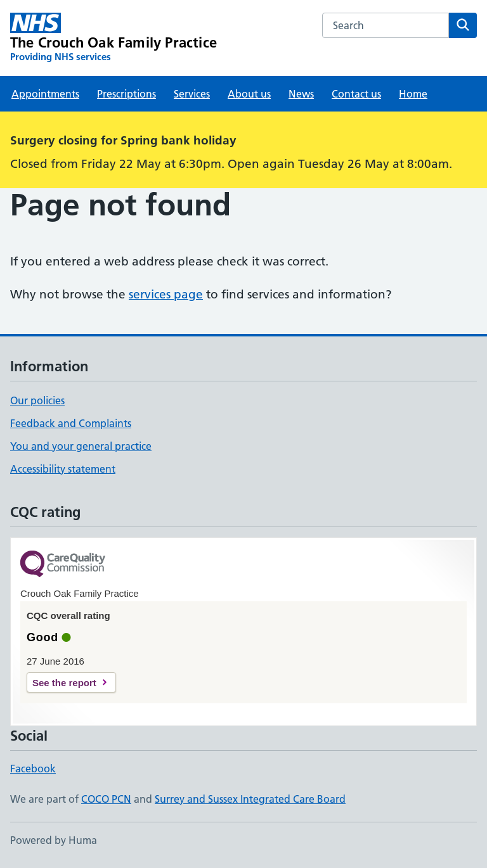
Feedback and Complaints (71, 423)
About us (249, 94)
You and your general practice (81, 446)
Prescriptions (127, 94)
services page (166, 294)
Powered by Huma (54, 840)
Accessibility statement (63, 469)
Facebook (33, 769)
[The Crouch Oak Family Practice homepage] (114, 38)
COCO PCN (106, 799)
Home (413, 94)
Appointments (45, 94)
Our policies (37, 400)
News (301, 94)
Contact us (356, 94)
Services (192, 94)
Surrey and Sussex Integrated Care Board (250, 799)
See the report (64, 683)
